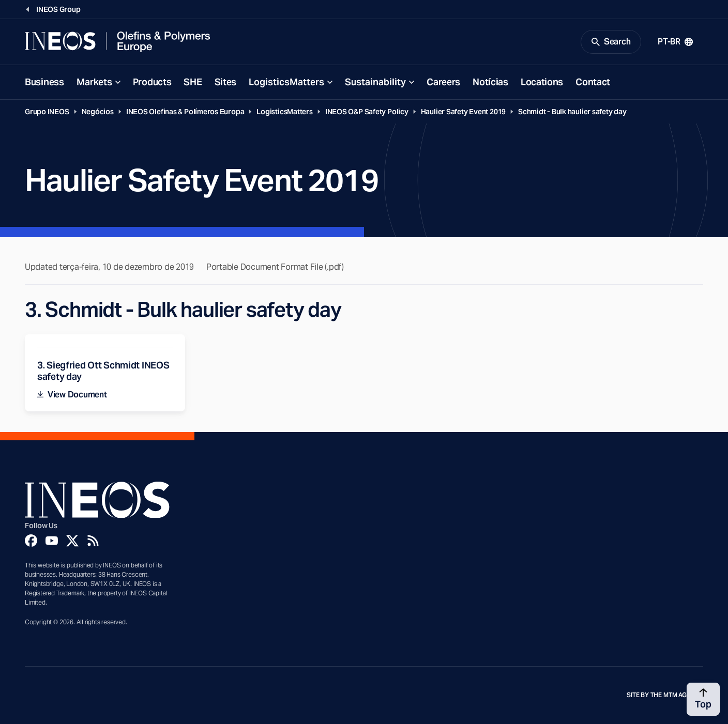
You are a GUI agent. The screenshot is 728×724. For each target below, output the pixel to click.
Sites (226, 82)
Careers (443, 82)
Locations (542, 82)
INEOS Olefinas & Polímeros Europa (185, 112)
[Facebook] (31, 541)
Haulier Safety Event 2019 (463, 112)
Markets (94, 82)
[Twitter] (72, 541)
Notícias (490, 82)
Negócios (98, 112)
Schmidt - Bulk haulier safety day (572, 112)
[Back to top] (703, 699)
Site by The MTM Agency (665, 695)
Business (44, 82)
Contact (593, 82)
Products (152, 82)
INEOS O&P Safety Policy (367, 112)
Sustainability (375, 82)
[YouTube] (52, 541)
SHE (193, 82)
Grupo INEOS (47, 112)
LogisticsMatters (286, 82)
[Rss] (93, 541)
